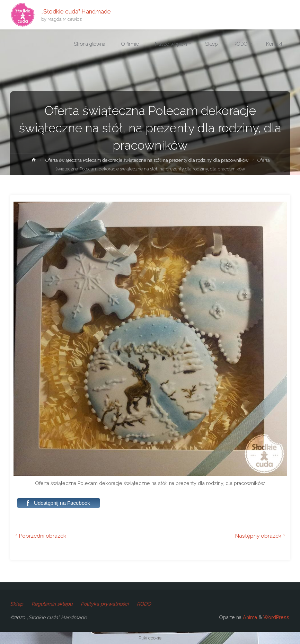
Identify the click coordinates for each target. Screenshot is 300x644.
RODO (144, 604)
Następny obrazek (261, 536)
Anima (249, 617)
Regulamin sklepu (52, 604)
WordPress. (277, 617)
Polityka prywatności (105, 604)
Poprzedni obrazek (40, 536)
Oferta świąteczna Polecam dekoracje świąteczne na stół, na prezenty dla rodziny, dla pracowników (147, 160)
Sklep (17, 604)
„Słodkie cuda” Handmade (76, 11)
